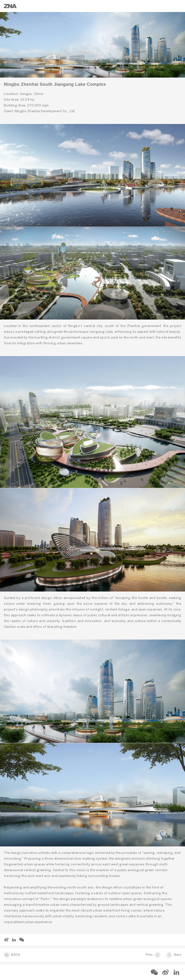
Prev (149, 955)
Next (178, 955)
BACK (16, 955)
